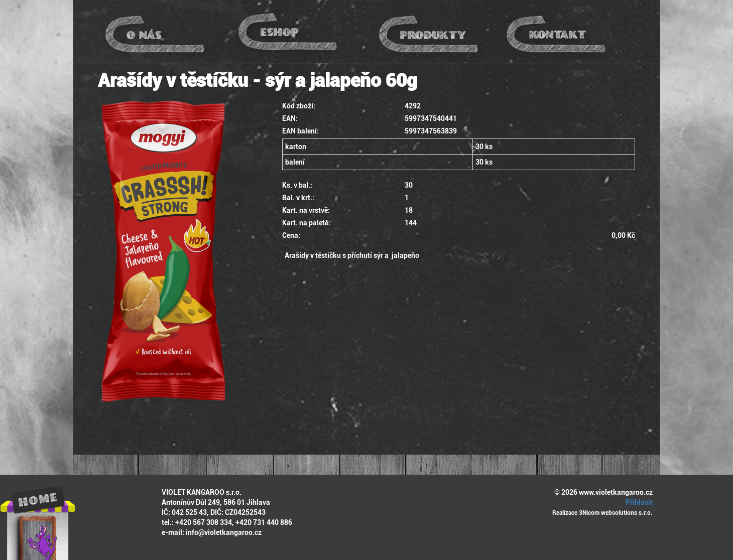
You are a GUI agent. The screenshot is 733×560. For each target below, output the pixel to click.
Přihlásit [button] (638, 502)
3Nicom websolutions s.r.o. (616, 513)
